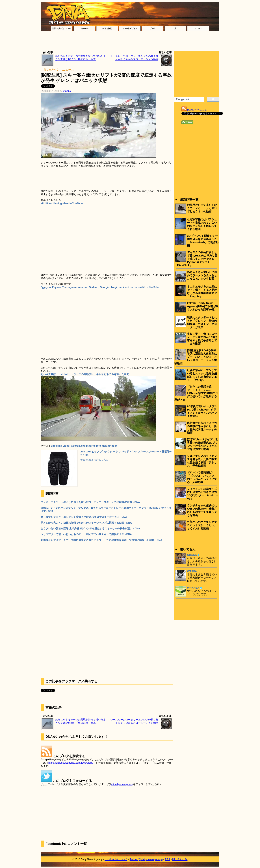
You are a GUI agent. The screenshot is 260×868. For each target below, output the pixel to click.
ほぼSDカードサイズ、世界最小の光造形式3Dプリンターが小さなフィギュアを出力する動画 (202, 444)
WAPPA (192, 571)
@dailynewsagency (122, 784)
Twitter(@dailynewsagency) (146, 859)
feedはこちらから (197, 110)
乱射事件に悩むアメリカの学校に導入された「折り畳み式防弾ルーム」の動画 (202, 428)
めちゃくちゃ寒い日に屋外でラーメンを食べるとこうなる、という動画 (202, 275)
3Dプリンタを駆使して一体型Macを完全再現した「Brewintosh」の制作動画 (203, 241)
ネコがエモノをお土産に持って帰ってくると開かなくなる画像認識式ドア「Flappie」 (202, 291)
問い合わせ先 (180, 859)
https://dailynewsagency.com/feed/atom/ (71, 763)
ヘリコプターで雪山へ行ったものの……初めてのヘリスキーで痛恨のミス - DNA (86, 534)
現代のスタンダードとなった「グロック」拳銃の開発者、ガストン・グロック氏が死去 (202, 322)
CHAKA (192, 555)
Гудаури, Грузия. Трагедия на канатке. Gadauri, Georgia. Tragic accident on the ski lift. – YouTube (100, 287)
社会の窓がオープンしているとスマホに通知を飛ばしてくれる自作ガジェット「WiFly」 (202, 375)
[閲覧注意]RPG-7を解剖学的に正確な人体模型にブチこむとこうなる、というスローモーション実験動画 (196, 357)
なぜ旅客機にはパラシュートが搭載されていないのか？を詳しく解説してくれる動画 (202, 224)
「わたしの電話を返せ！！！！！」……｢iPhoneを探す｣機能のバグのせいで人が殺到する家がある (196, 393)
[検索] (189, 99)
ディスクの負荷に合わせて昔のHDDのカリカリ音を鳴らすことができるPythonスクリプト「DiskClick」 (196, 259)
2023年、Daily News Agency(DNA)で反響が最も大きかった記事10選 (203, 306)
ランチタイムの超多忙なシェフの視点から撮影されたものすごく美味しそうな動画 (202, 510)
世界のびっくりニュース (58, 70)
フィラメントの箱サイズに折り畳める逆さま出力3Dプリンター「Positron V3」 (203, 494)
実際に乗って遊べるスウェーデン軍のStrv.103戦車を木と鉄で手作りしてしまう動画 (202, 339)
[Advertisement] (130, 42)
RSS (167, 859)
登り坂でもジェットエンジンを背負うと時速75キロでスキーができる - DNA (84, 517)
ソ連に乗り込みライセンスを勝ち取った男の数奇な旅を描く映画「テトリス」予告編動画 (202, 461)
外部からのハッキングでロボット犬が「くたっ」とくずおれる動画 (202, 525)
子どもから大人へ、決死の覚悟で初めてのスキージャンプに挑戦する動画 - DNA (86, 523)
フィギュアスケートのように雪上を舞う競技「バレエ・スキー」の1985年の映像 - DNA (90, 502)
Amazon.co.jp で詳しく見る (94, 460)
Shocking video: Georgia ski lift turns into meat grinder (84, 446)
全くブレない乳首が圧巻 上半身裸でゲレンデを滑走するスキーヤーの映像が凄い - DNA (90, 528)
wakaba (67, 91)
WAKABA (193, 588)
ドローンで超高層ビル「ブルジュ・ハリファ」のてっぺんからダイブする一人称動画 (202, 477)
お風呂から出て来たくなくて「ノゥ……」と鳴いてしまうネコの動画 (202, 208)
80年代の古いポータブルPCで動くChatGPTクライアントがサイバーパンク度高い (202, 411)
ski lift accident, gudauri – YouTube (62, 203)
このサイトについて (116, 859)
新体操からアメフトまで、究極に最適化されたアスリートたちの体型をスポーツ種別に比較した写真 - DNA (101, 540)
